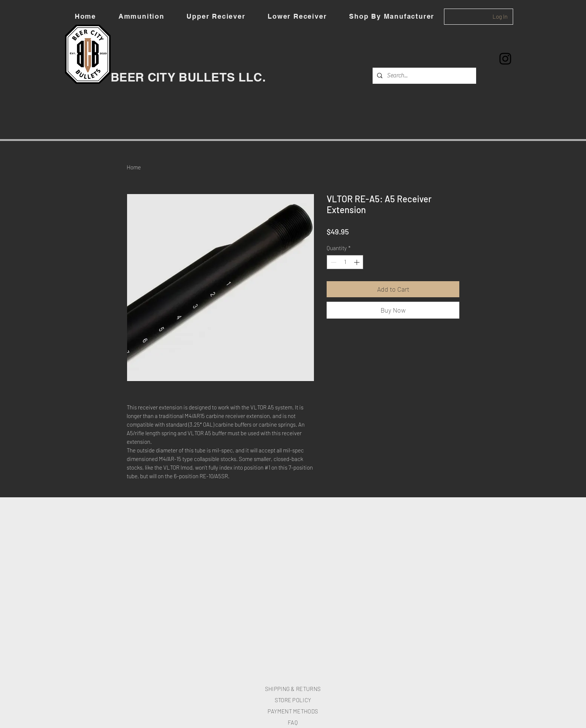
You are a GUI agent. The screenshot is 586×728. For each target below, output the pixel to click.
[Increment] (357, 262)
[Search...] (424, 76)
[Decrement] (333, 262)
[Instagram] (505, 59)
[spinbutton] (345, 262)
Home (134, 167)
